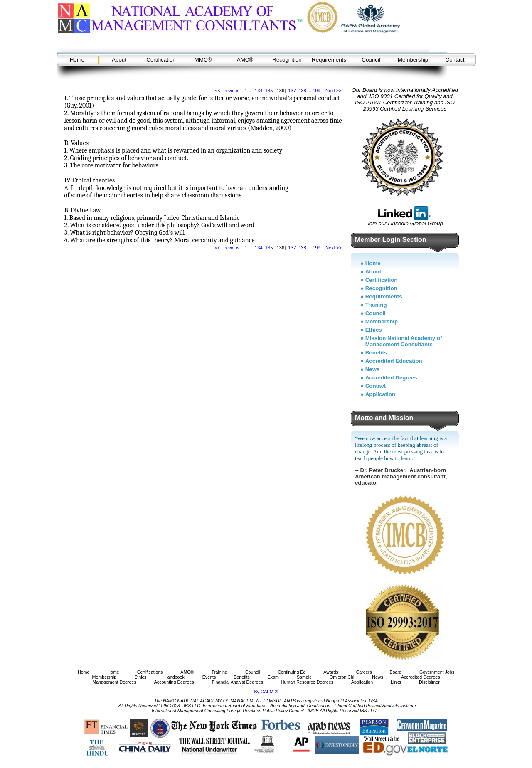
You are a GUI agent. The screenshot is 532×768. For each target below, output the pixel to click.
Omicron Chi (342, 677)
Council (371, 60)
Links (396, 682)
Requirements (329, 60)
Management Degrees (114, 682)
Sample (304, 677)
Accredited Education (394, 361)
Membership (413, 60)
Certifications (150, 672)
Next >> (334, 91)
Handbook (174, 677)
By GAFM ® (266, 692)
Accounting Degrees (174, 682)
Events (209, 677)
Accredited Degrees (391, 378)
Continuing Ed (292, 672)
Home (77, 60)
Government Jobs (437, 672)
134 (259, 91)
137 (292, 91)
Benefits (376, 353)
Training (376, 305)
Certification (161, 60)
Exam (273, 677)
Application (381, 394)
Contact (455, 60)
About (119, 60)
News (373, 369)
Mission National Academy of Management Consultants (404, 341)
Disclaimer (429, 682)
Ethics (374, 330)
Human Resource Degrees (307, 682)
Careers (364, 672)
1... (248, 91)
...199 (315, 91)
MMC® (203, 60)
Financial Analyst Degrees (238, 682)
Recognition (287, 60)
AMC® (245, 60)
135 (269, 91)
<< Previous (227, 91)
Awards (331, 672)
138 (302, 91)
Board (396, 672)
